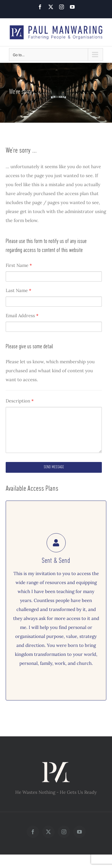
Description (20, 401)
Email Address (22, 316)
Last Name (19, 290)
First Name (19, 265)
